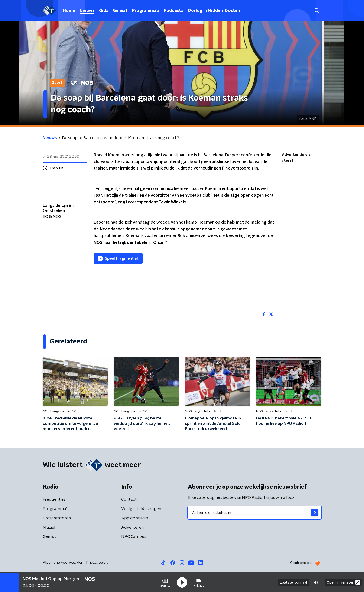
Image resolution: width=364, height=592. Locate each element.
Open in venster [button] (343, 582)
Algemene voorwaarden (63, 563)
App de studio (135, 518)
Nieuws (87, 11)
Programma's (146, 11)
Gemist (120, 11)
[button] (165, 582)
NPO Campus (134, 537)
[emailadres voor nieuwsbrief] (255, 513)
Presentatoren (57, 518)
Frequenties (54, 500)
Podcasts (174, 11)
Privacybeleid (97, 563)
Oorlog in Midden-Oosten (214, 11)
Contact (129, 500)
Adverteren (132, 527)
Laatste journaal (293, 582)
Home (69, 11)
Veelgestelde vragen (141, 509)
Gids (104, 11)
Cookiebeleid (301, 563)
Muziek (50, 527)
